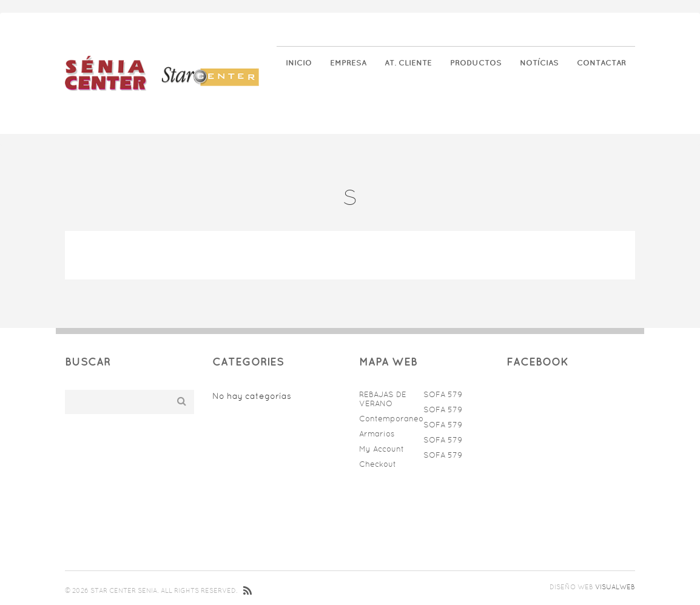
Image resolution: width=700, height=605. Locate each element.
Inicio (299, 63)
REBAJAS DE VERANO (383, 399)
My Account (382, 449)
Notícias (539, 63)
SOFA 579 (443, 394)
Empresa (348, 63)
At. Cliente (408, 63)
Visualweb (615, 587)
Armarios (377, 434)
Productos (476, 63)
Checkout (378, 464)
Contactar (601, 63)
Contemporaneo (388, 419)
